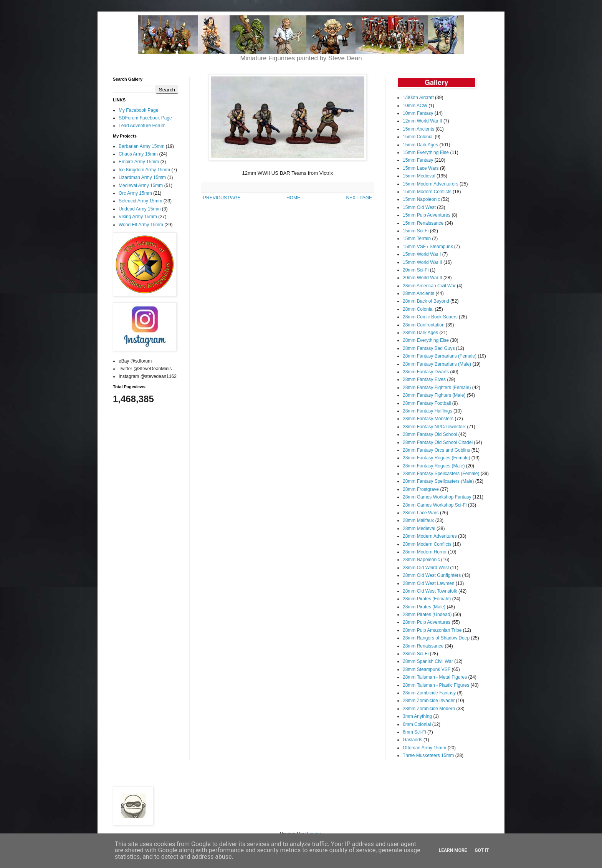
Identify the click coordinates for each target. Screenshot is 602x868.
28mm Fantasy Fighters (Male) (434, 395)
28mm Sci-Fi (416, 654)
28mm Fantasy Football (427, 403)
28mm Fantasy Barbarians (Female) (440, 356)
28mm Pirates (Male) (424, 607)
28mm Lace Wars (421, 513)
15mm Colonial (418, 137)
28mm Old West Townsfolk (430, 591)
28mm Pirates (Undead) (427, 615)
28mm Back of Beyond (426, 301)
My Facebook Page (138, 110)
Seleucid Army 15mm (140, 201)
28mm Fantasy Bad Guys (429, 348)
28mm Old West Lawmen (429, 583)
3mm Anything (417, 716)
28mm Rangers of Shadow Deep (436, 638)
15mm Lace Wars (421, 168)
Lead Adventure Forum (142, 126)
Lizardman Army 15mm (142, 177)
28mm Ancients (418, 293)
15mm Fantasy (418, 160)
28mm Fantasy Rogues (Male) (434, 466)
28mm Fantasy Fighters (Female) (437, 388)
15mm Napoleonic (421, 199)
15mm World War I (422, 254)
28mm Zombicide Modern (429, 709)
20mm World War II (423, 278)
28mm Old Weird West (426, 568)
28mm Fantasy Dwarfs (426, 372)
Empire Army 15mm (139, 162)
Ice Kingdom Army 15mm (144, 170)
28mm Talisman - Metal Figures (435, 677)
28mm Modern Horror (425, 552)
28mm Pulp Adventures (427, 622)
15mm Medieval (419, 176)
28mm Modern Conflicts (427, 544)
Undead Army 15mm (140, 209)
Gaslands (413, 740)
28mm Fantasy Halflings (428, 411)
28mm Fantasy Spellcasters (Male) (438, 481)
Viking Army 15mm (138, 217)
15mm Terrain (417, 239)
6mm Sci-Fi (414, 732)
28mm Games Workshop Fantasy (437, 497)
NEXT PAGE (359, 198)
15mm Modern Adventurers (431, 184)
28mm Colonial (418, 309)
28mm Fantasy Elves (424, 379)
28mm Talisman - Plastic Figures (436, 685)
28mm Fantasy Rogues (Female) (436, 458)
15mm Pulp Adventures (427, 215)
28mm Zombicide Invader (429, 701)
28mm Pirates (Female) (427, 599)
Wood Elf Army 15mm (141, 225)
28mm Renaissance (423, 646)
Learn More (453, 850)
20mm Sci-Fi (416, 270)
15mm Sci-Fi (416, 231)
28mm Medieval (419, 528)
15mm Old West (419, 207)
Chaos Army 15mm (138, 154)
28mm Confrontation (424, 325)
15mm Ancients (418, 129)
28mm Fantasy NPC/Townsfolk (434, 427)
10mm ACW (415, 106)
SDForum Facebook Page (145, 118)
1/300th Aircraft (418, 98)
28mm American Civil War (429, 286)
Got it (482, 850)
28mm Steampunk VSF (427, 669)
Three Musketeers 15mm (428, 755)
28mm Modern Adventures (430, 536)
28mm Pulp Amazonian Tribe (432, 630)
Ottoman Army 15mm (424, 748)
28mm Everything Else (426, 340)
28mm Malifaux (418, 520)
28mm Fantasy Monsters (428, 419)
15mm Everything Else (426, 152)
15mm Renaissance (423, 223)
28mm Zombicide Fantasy (429, 693)
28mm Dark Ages (420, 333)
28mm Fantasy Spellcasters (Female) (441, 474)
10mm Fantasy (418, 113)
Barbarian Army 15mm (141, 146)
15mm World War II (423, 262)
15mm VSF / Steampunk (428, 247)
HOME (293, 198)
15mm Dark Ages (420, 145)
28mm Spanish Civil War (428, 661)
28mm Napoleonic (421, 560)
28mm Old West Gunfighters (432, 575)
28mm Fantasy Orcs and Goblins (436, 450)
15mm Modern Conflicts (427, 192)
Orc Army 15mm (135, 193)
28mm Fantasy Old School (430, 434)
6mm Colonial (417, 724)
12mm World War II (423, 121)
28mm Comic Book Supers (430, 317)
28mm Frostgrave (421, 489)
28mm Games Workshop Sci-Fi (435, 505)
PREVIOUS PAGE (222, 198)
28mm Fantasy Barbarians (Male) (437, 364)
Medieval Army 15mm (141, 186)
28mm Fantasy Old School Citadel (438, 442)
